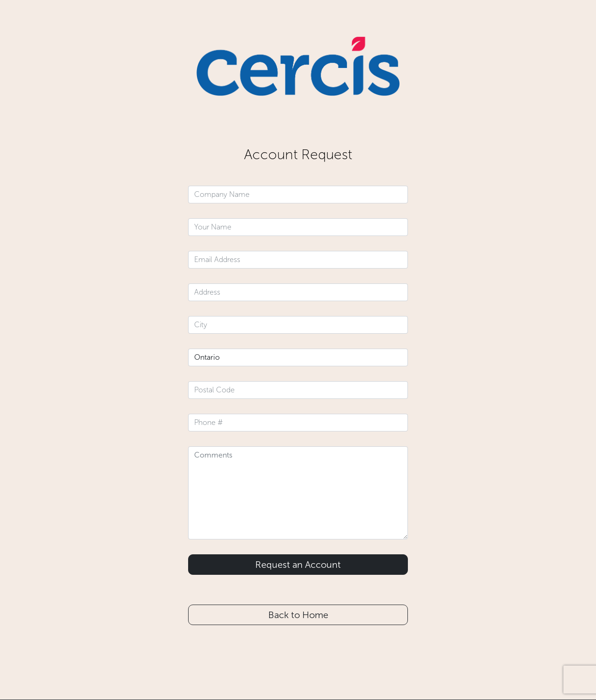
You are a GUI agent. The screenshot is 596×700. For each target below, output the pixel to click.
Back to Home (298, 615)
